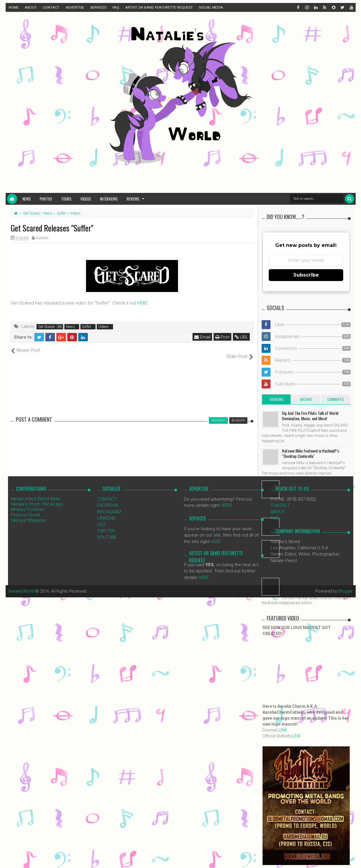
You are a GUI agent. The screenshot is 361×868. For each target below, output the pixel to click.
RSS (102, 518)
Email (203, 337)
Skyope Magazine (29, 514)
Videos (86, 199)
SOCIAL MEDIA (211, 7)
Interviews (109, 199)
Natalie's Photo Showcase (37, 498)
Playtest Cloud (25, 508)
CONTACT (51, 7)
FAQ (116, 7)
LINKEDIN (106, 512)
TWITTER (106, 525)
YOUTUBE (107, 531)
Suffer (86, 327)
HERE (143, 303)
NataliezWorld (22, 585)
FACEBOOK (108, 499)
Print (223, 337)
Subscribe (306, 275)
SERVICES (98, 7)
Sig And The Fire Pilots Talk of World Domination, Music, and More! (310, 416)
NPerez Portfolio (27, 503)
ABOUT (31, 7)
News (27, 199)
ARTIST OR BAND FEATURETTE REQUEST (159, 7)
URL (242, 337)
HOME (14, 7)
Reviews (133, 199)
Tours (66, 199)
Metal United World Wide (36, 492)
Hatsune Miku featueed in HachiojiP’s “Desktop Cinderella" (310, 453)
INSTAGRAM (109, 505)
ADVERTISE (75, 7)
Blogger (345, 585)
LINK (283, 730)
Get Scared (46, 327)
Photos (46, 199)
